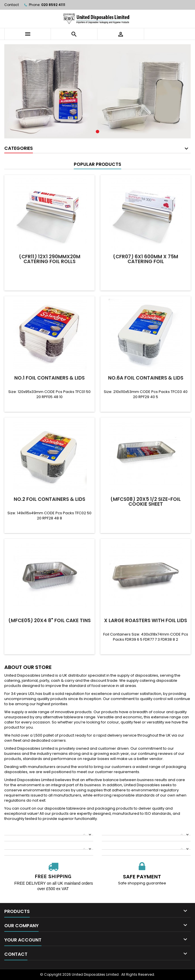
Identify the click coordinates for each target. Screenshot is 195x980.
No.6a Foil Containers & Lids (146, 378)
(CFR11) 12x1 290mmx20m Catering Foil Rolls (50, 259)
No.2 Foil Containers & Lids (49, 499)
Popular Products (98, 164)
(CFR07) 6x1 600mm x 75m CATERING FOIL (146, 259)
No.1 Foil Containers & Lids (49, 378)
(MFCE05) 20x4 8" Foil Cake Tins (49, 620)
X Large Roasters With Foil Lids (146, 620)
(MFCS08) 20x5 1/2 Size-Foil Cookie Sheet (146, 502)
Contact (12, 5)
